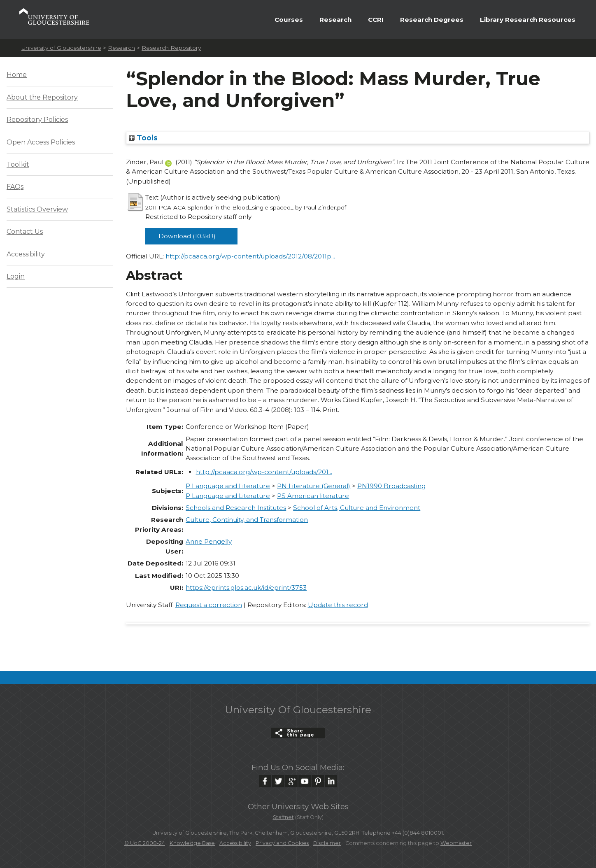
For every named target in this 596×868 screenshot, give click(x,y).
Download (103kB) (187, 236)
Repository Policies (37, 120)
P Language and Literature (228, 486)
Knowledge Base (192, 843)
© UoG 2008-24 (145, 843)
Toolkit (18, 164)
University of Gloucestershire (61, 48)
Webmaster (456, 843)
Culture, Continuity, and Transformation (247, 520)
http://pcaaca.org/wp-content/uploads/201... (264, 472)
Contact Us (25, 232)
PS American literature (313, 496)
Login (16, 276)
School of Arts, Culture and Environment (357, 508)
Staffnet (283, 817)
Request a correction (209, 605)
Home (17, 75)
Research (335, 20)
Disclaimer (327, 843)
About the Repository (42, 97)
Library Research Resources (528, 20)
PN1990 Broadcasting (391, 486)
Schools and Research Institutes (236, 508)
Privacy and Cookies (282, 843)
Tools (143, 138)
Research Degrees (432, 20)
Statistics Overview (37, 209)
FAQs (15, 187)
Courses (289, 20)
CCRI (376, 20)
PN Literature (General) (314, 486)
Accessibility (26, 254)
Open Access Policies (41, 142)
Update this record (338, 605)
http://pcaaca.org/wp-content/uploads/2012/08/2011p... (250, 256)
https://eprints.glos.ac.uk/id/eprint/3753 (246, 588)
